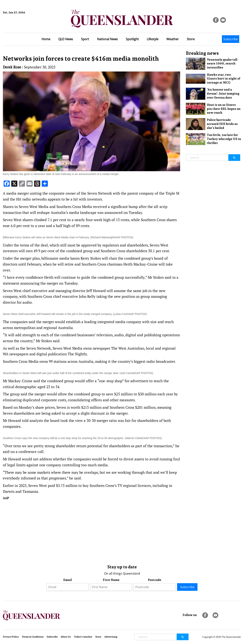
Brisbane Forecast (21, 25)
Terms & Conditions (33, 637)
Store (191, 39)
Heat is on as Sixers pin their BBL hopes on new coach (224, 109)
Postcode (155, 580)
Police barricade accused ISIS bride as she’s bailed (222, 124)
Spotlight (132, 39)
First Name (111, 580)
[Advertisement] (91, 531)
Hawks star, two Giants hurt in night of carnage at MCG (224, 79)
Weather (173, 39)
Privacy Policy (11, 637)
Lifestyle (153, 39)
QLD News (66, 39)
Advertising (111, 637)
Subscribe (231, 39)
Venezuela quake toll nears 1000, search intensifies (222, 64)
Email (68, 580)
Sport (85, 39)
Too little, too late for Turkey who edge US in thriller (224, 139)
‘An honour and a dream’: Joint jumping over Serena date (223, 94)
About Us (66, 637)
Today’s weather (83, 637)
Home (46, 39)
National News (107, 39)
